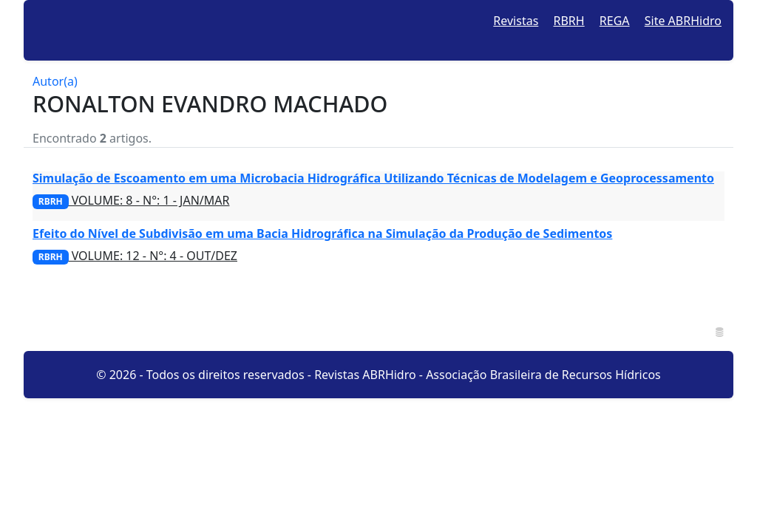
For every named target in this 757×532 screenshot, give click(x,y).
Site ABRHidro (683, 21)
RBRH (569, 21)
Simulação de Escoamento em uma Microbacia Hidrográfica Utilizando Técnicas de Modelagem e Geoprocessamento (373, 178)
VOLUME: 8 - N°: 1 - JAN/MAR (131, 200)
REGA (615, 21)
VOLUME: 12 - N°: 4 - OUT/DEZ (135, 256)
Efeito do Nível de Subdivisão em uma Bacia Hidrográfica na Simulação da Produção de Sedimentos (322, 233)
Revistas (516, 21)
